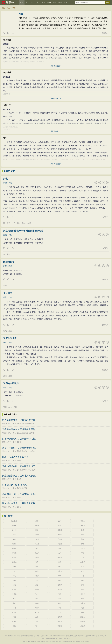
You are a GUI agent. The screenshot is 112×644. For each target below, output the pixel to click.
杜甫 (14, 567)
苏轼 (60, 526)
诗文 (27, 2)
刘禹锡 (14, 562)
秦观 (83, 535)
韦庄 (60, 594)
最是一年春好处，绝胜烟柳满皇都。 (20, 448)
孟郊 (60, 576)
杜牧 (14, 571)
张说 (37, 599)
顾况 (60, 603)
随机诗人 (13, 33)
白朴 (60, 521)
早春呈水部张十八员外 (27, 451)
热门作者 (8, 516)
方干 (83, 585)
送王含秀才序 (10, 338)
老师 (29, 223)
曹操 (14, 626)
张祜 (37, 594)
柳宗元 (14, 612)
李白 (60, 562)
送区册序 (8, 293)
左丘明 (60, 621)
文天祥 (37, 553)
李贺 (60, 612)
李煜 (83, 553)
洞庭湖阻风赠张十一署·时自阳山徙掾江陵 (23, 231)
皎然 (37, 571)
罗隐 (14, 585)
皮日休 (14, 594)
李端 (60, 608)
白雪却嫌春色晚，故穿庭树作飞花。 (20, 439)
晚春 (20, 498)
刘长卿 (60, 571)
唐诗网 (10, 2)
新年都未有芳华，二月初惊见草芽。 (20, 503)
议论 (24, 223)
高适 (14, 608)
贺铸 (60, 548)
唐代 (5, 183)
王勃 (37, 617)
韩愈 (13, 8)
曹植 (37, 626)
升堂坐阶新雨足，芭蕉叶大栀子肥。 (20, 476)
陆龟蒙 (14, 558)
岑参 (83, 580)
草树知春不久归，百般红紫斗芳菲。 (20, 494)
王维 (83, 576)
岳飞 (60, 553)
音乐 (5, 286)
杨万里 (83, 526)
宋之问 (83, 603)
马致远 (83, 521)
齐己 (37, 562)
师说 (5, 179)
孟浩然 (14, 589)
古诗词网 (48, 641)
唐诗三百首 (69, 641)
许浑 (83, 567)
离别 (8, 254)
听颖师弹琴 (9, 262)
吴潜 (14, 539)
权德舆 (60, 589)
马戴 (14, 617)
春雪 (20, 442)
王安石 (14, 526)
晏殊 (83, 539)
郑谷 (37, 585)
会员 (66, 2)
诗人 (38, 2)
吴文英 (14, 544)
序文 (10, 331)
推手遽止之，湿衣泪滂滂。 (15, 485)
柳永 (83, 544)
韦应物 (37, 558)
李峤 (14, 603)
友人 (10, 407)
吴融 (60, 599)
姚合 (60, 567)
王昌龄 (37, 603)
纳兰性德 (14, 521)
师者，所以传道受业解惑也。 (16, 457)
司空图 (37, 608)
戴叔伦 (37, 589)
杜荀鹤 (60, 585)
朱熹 (83, 530)
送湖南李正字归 (11, 383)
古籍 (44, 2)
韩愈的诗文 (9, 171)
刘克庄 (14, 530)
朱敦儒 (60, 544)
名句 (33, 2)
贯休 (83, 571)
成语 (60, 2)
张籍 (37, 567)
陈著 (14, 535)
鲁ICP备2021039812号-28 (81, 641)
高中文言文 (8, 223)
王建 (37, 580)
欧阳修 (60, 530)
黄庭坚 (37, 526)
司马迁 (83, 621)
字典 (49, 2)
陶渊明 (14, 621)
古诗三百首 (62, 641)
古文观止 (17, 223)
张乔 (14, 599)
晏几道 (37, 544)
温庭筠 (37, 576)
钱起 (60, 580)
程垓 (37, 548)
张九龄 (37, 612)
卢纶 (83, 599)
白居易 (83, 562)
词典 (55, 2)
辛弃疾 (37, 535)
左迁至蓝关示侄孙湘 (26, 424)
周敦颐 (14, 553)
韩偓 (83, 589)
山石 (20, 479)
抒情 (15, 407)
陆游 (37, 530)
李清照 (83, 548)
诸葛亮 (60, 626)
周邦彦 (14, 548)
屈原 (37, 621)
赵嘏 (83, 608)
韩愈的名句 (7, 424)
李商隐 (60, 558)
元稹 (83, 558)
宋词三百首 (55, 641)
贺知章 (60, 617)
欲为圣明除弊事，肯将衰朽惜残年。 (20, 420)
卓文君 (83, 626)
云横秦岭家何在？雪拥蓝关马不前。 (20, 429)
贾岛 (14, 576)
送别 (5, 331)
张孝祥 (60, 535)
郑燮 (37, 521)
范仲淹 (60, 539)
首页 (22, 2)
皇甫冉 (83, 594)
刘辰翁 (37, 539)
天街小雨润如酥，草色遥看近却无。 (20, 466)
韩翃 (83, 612)
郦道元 (83, 617)
